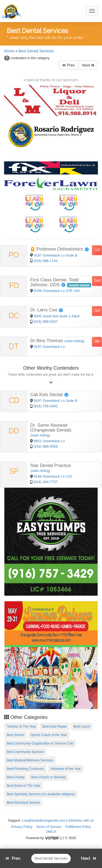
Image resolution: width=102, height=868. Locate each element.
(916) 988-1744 (46, 261)
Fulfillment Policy (78, 827)
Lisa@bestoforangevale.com (44, 821)
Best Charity (16, 777)
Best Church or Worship (48, 777)
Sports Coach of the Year (49, 735)
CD (14, 400)
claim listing (74, 341)
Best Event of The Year (24, 786)
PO (14, 255)
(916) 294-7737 (46, 482)
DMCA (51, 832)
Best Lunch (82, 727)
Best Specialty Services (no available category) (41, 794)
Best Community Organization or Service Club (40, 743)
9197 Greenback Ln (49, 347)
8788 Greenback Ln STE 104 (57, 291)
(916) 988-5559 (46, 446)
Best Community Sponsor (25, 752)
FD (14, 286)
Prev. (69, 65)
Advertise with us (81, 821)
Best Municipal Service (23, 803)
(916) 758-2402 (46, 406)
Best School (16, 735)
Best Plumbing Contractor (25, 769)
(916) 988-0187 (46, 322)
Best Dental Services (36, 51)
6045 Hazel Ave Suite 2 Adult (56, 316)
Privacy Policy (22, 827)
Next (88, 65)
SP (14, 471)
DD (14, 431)
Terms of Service (49, 827)
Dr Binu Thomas (47, 341)
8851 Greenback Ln (49, 441)
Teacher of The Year (21, 727)
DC (14, 316)
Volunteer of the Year (66, 769)
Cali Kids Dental (50, 395)
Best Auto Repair (55, 727)
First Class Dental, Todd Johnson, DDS (54, 282)
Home (9, 51)
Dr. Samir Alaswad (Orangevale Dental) (51, 428)
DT (14, 346)
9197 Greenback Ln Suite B (55, 255)
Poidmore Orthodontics (60, 249)
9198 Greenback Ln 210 (53, 476)
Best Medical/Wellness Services (30, 760)
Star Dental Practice (50, 465)
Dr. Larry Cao (47, 310)
